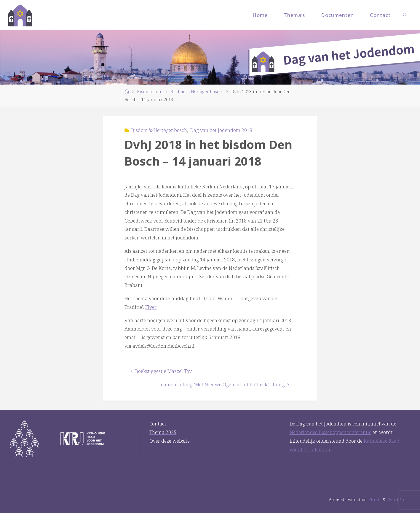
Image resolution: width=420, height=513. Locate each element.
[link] (405, 15)
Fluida (375, 499)
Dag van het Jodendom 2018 (221, 130)
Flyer (151, 307)
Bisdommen (149, 92)
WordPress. (399, 499)
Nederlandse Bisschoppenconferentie (330, 432)
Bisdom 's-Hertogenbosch (196, 92)
